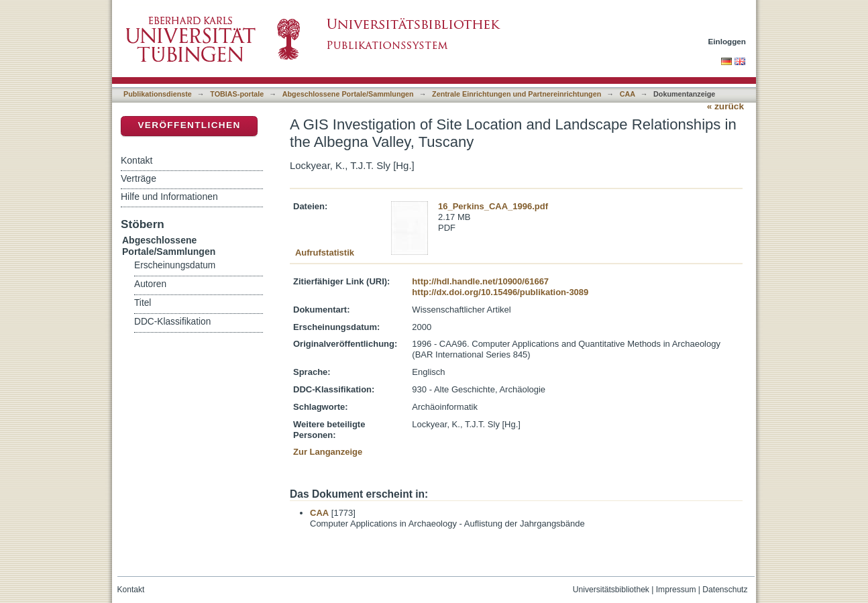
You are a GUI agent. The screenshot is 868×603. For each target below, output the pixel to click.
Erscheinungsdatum (175, 265)
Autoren (150, 284)
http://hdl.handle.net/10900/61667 (480, 281)
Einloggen (727, 41)
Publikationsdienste (158, 94)
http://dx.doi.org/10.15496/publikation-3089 (500, 292)
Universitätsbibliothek (611, 590)
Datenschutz (725, 590)
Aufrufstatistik (325, 253)
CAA (628, 94)
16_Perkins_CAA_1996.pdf (493, 206)
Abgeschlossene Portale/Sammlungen (348, 94)
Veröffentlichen (189, 125)
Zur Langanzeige (328, 452)
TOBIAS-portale (237, 94)
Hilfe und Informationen (169, 197)
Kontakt (137, 160)
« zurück (725, 106)
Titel (143, 303)
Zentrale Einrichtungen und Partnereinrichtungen (517, 94)
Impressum (676, 590)
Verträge (139, 178)
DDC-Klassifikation (172, 322)
